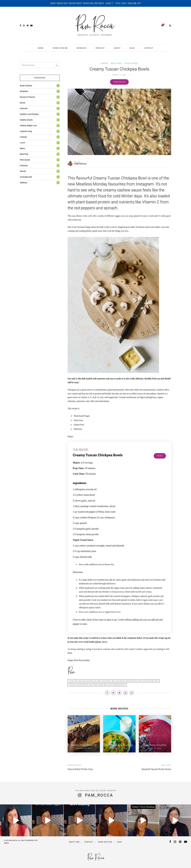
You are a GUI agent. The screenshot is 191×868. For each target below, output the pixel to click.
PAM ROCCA (80, 164)
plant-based (106, 681)
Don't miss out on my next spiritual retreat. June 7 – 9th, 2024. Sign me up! (96, 3)
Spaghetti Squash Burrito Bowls (156, 769)
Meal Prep (116, 63)
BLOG (132, 48)
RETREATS (82, 48)
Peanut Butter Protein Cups (80, 769)
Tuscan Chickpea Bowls (79, 685)
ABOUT (117, 48)
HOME (41, 48)
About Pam (74, 842)
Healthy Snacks (26, 120)
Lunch (22, 143)
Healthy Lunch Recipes (29, 114)
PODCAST (100, 48)
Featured (24, 108)
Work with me (105, 842)
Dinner (105, 63)
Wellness (23, 183)
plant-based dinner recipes (126, 681)
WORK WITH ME (60, 48)
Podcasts (24, 166)
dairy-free (73, 681)
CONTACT (149, 48)
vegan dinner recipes (116, 685)
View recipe (119, 82)
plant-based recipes (150, 681)
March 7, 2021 (119, 75)
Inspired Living (26, 131)
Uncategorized (26, 177)
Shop (120, 842)
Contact (89, 842)
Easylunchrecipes (89, 681)
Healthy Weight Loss (28, 126)
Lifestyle (23, 137)
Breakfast (24, 91)
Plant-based (131, 63)
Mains (22, 148)
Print (160, 456)
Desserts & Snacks (27, 97)
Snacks (23, 171)
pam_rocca (99, 795)
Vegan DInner (98, 685)
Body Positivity (26, 86)
